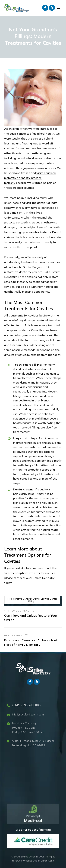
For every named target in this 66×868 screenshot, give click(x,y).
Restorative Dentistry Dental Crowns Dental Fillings (33, 600)
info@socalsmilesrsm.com (28, 714)
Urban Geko (47, 861)
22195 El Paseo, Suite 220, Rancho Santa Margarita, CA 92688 (33, 743)
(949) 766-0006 (26, 705)
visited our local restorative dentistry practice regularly (30, 178)
